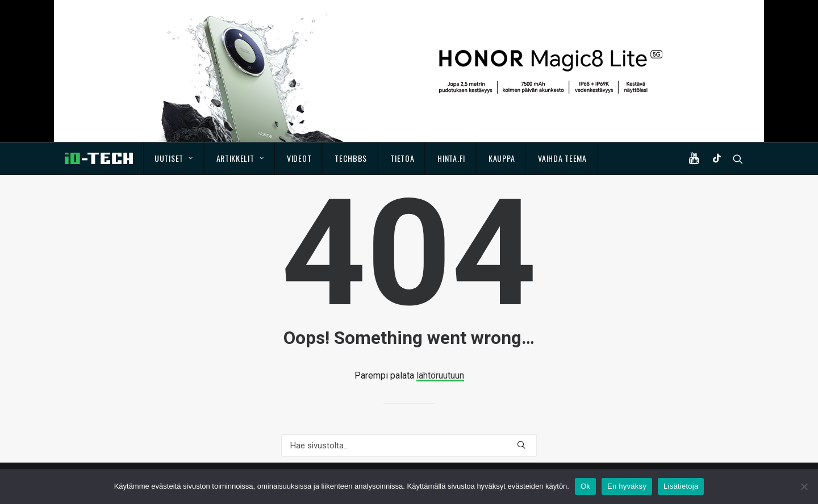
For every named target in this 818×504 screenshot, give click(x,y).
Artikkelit (240, 158)
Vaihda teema (562, 158)
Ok (585, 486)
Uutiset (174, 158)
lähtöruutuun (440, 375)
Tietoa (402, 158)
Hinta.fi (451, 158)
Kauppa (502, 158)
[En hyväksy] (804, 486)
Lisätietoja (681, 486)
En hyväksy (627, 486)
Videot (299, 158)
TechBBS (351, 158)
